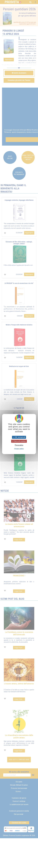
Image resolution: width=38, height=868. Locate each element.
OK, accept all (19, 437)
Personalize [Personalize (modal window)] (19, 445)
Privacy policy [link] (19, 449)
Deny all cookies (19, 441)
